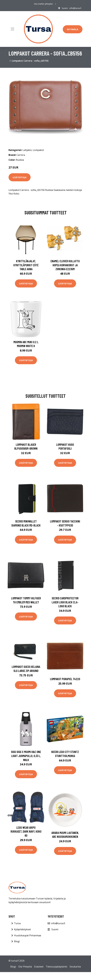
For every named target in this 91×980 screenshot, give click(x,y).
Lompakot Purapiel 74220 (65, 679)
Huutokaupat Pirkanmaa (28, 935)
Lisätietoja (20, 177)
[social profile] (56, 4)
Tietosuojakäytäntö (57, 967)
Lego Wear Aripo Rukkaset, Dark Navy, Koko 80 (26, 831)
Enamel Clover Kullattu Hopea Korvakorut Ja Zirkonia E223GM (65, 265)
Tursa (17, 923)
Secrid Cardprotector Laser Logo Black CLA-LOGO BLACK (65, 602)
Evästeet (39, 967)
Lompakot (38, 150)
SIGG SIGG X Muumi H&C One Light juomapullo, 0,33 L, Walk (26, 756)
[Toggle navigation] (12, 29)
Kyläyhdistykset (22, 929)
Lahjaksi (27, 150)
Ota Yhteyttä (25, 967)
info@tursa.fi (75, 8)
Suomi (65, 8)
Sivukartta (75, 967)
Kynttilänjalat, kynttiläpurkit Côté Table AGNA (26, 265)
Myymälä (73, 29)
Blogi (17, 941)
